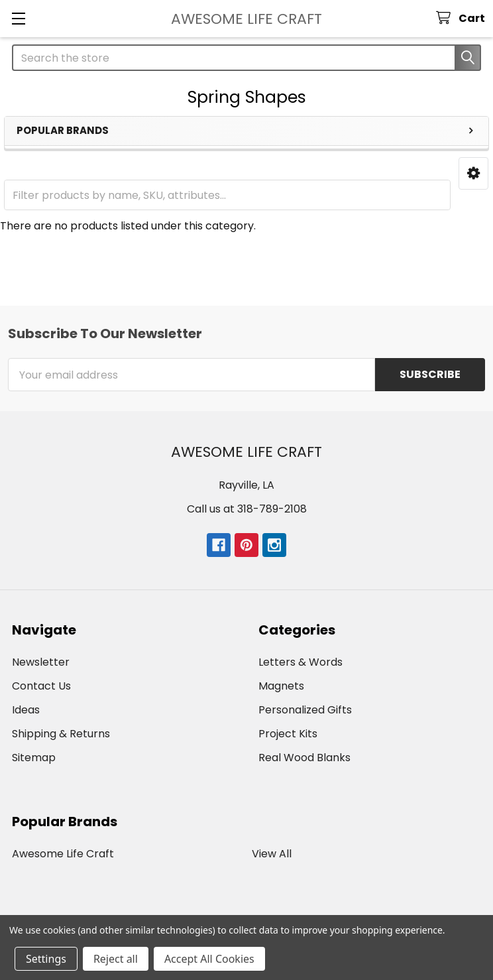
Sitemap (34, 758)
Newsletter (41, 662)
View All (272, 854)
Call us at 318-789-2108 (247, 509)
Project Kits (288, 734)
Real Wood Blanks (304, 758)
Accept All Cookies (209, 959)
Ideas (26, 710)
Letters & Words (301, 662)
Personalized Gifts (305, 710)
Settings (46, 959)
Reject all (116, 959)
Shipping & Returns (61, 734)
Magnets (281, 686)
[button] (473, 173)
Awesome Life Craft (63, 854)
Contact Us (41, 686)
